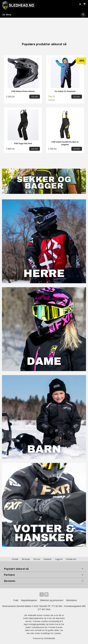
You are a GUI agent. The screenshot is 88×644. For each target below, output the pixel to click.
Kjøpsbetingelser (29, 600)
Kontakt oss (71, 559)
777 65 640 (57, 606)
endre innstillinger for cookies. (48, 633)
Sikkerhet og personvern (52, 600)
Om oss (37, 559)
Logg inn (59, 559)
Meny (7, 15)
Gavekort (48, 559)
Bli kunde (26, 559)
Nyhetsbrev (72, 600)
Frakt (16, 600)
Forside (15, 559)
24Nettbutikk (50, 638)
